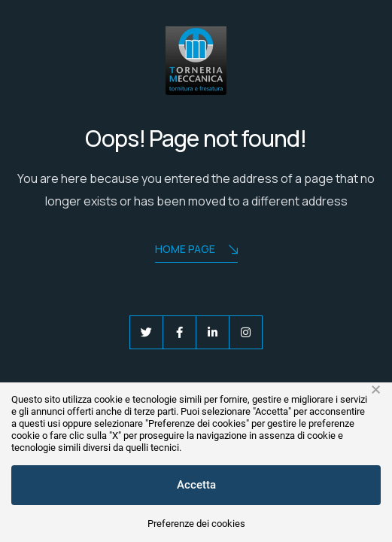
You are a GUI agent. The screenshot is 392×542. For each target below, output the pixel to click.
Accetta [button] (196, 485)
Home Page (196, 250)
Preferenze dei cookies (196, 524)
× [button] (376, 390)
